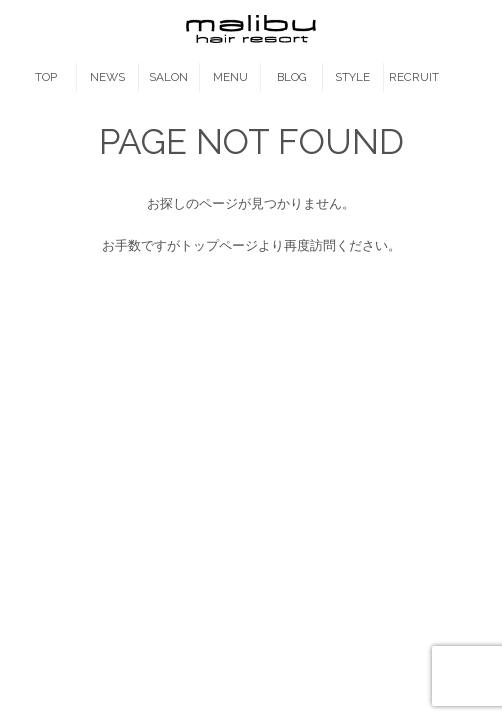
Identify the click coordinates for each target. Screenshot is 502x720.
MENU (230, 77)
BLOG (292, 77)
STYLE (352, 77)
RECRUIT (414, 77)
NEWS (107, 77)
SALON (168, 77)
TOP (46, 77)
